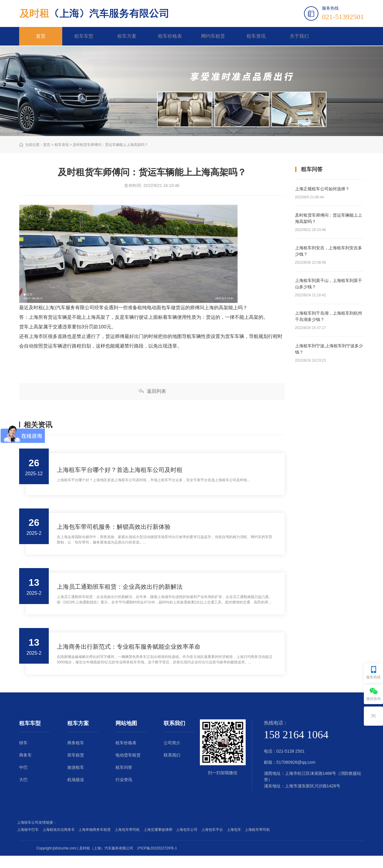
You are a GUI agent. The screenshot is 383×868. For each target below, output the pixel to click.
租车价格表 (170, 36)
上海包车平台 (213, 842)
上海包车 (235, 842)
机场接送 (76, 792)
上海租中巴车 (29, 842)
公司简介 (172, 755)
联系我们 (172, 767)
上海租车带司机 (258, 842)
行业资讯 (124, 792)
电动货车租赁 (128, 767)
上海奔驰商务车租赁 (96, 842)
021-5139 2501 (291, 763)
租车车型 (84, 36)
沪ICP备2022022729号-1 (157, 861)
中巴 (23, 780)
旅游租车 (76, 780)
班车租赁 (76, 767)
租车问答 (124, 780)
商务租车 (76, 755)
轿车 (23, 755)
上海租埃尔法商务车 (60, 842)
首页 (41, 36)
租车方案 (127, 36)
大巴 (23, 792)
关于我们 (299, 36)
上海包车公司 (188, 842)
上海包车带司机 (128, 842)
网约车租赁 (213, 36)
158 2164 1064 (296, 747)
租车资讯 (256, 36)
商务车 (25, 767)
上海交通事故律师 (159, 842)
